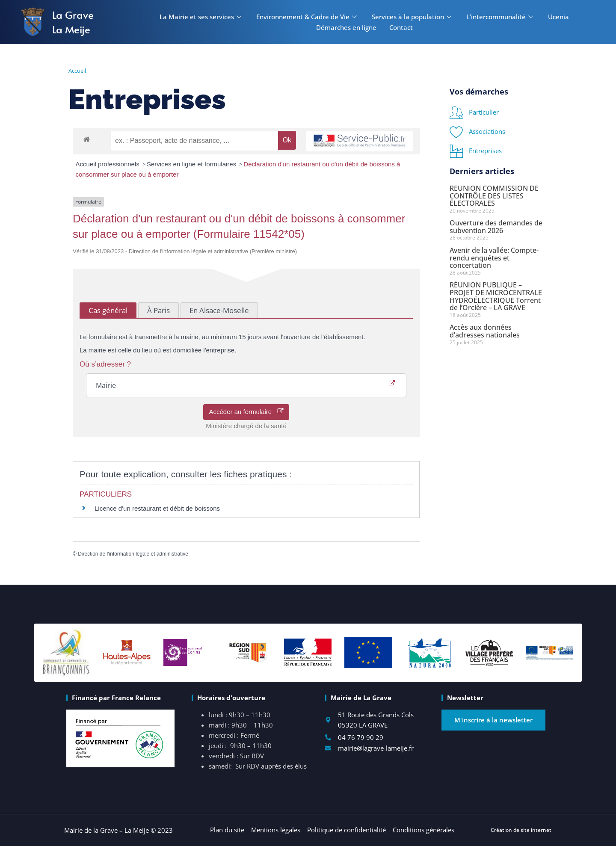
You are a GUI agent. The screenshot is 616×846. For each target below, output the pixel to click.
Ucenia (558, 17)
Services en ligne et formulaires (192, 164)
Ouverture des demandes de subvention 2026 (496, 227)
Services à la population (413, 17)
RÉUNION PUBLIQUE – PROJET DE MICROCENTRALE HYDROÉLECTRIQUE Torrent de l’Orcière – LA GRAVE (496, 296)
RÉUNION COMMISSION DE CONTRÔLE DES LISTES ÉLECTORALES (494, 196)
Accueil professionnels (108, 164)
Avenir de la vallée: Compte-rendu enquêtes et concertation (494, 258)
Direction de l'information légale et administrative (133, 554)
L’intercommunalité (501, 17)
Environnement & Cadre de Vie (308, 17)
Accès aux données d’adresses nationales (485, 331)
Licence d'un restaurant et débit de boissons (157, 508)
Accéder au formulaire (246, 412)
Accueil (77, 71)
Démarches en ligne (346, 27)
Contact (401, 27)
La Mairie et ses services (201, 17)
